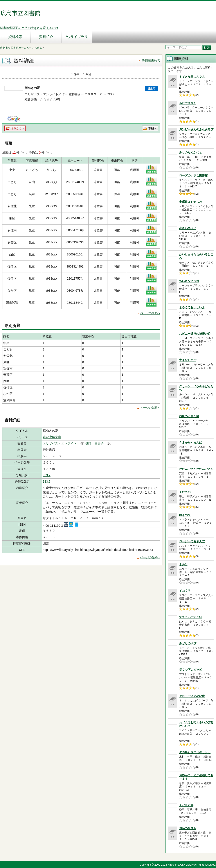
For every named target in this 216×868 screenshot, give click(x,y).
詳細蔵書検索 (151, 61)
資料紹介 (46, 37)
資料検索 (15, 37)
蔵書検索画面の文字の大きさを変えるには (29, 28)
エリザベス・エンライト (60, 443)
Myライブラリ (77, 37)
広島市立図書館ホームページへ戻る (21, 48)
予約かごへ (18, 128)
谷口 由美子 (94, 443)
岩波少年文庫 (52, 437)
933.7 (47, 475)
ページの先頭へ (150, 313)
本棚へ (152, 128)
